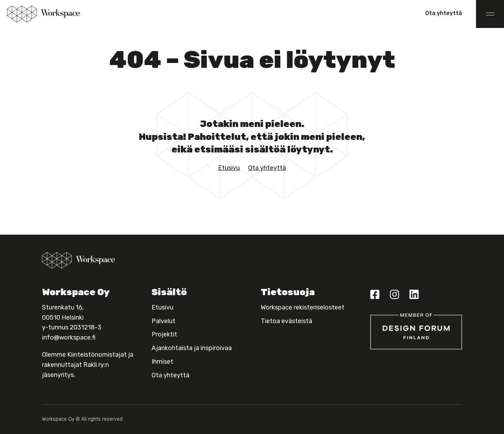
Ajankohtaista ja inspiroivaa (192, 348)
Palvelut (163, 321)
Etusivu (229, 168)
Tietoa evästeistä (286, 321)
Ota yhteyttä (444, 13)
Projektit (164, 334)
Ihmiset (162, 362)
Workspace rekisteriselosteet (303, 307)
